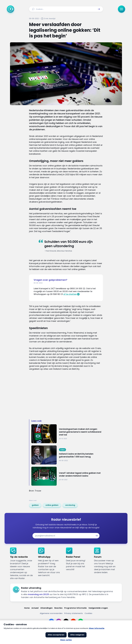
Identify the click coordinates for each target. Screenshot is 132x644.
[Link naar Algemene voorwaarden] (51, 613)
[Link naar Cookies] (88, 613)
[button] (99, 9)
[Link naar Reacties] (58, 608)
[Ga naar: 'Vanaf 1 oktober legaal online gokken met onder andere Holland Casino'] (67, 476)
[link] (35, 505)
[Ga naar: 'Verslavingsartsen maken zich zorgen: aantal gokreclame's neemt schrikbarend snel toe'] (67, 434)
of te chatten (70, 294)
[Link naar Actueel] (35, 608)
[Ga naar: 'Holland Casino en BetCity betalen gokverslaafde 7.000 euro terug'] (67, 455)
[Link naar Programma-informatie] (75, 608)
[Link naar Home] (27, 608)
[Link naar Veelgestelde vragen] (98, 608)
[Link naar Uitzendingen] (46, 608)
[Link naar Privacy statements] (74, 613)
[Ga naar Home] (10, 9)
